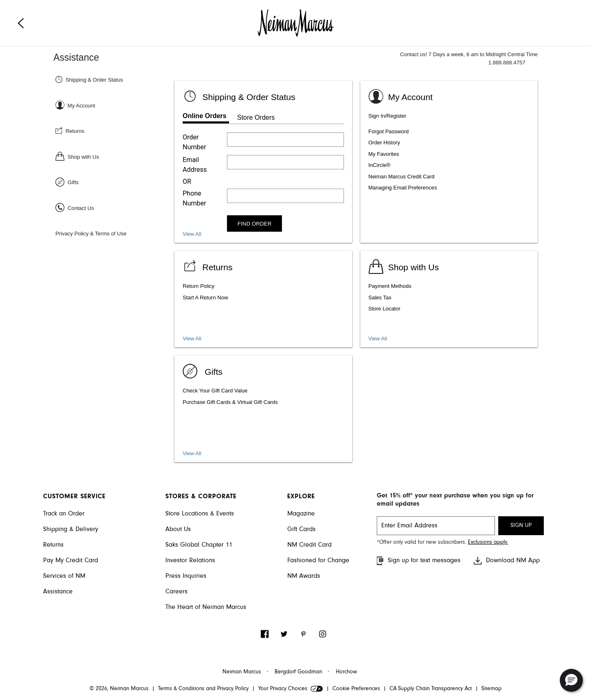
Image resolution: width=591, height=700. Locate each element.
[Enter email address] (285, 162)
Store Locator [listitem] (385, 309)
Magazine (301, 514)
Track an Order (64, 514)
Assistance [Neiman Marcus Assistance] (76, 57)
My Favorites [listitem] (384, 154)
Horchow (346, 672)
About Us (178, 529)
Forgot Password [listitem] (389, 131)
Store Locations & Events (200, 514)
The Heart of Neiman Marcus (206, 607)
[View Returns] (208, 266)
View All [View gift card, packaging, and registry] (192, 453)
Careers (176, 592)
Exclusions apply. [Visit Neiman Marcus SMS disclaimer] (488, 543)
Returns (53, 545)
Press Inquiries (186, 576)
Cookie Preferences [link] (356, 689)
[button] (571, 680)
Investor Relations (190, 561)
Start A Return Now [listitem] (205, 298)
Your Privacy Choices (291, 689)
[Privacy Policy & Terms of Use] (114, 233)
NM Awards (304, 576)
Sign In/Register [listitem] (388, 116)
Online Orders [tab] (205, 116)
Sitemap (491, 689)
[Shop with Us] (114, 156)
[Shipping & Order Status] (114, 79)
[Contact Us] (114, 208)
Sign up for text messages (418, 561)
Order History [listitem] (384, 143)
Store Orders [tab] (256, 117)
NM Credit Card (309, 545)
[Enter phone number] (285, 196)
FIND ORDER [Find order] (255, 224)
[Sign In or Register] (114, 105)
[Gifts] (114, 182)
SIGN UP (521, 526)
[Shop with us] (404, 266)
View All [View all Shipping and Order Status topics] (192, 234)
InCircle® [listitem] (380, 165)
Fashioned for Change (318, 561)
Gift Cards (301, 529)
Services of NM (64, 576)
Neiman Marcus (242, 672)
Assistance (58, 592)
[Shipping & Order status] (239, 96)
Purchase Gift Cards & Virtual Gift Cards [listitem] (230, 402)
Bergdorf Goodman (298, 672)
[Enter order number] (285, 140)
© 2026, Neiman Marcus (119, 689)
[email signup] (436, 526)
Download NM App (506, 561)
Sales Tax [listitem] (380, 298)
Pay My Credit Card (71, 561)
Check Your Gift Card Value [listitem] (215, 391)
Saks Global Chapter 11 (199, 545)
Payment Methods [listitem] (390, 286)
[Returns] (114, 131)
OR (187, 181)
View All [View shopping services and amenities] (378, 339)
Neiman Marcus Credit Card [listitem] (402, 177)
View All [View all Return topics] (192, 339)
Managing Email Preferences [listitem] (403, 188)
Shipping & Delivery (71, 529)
